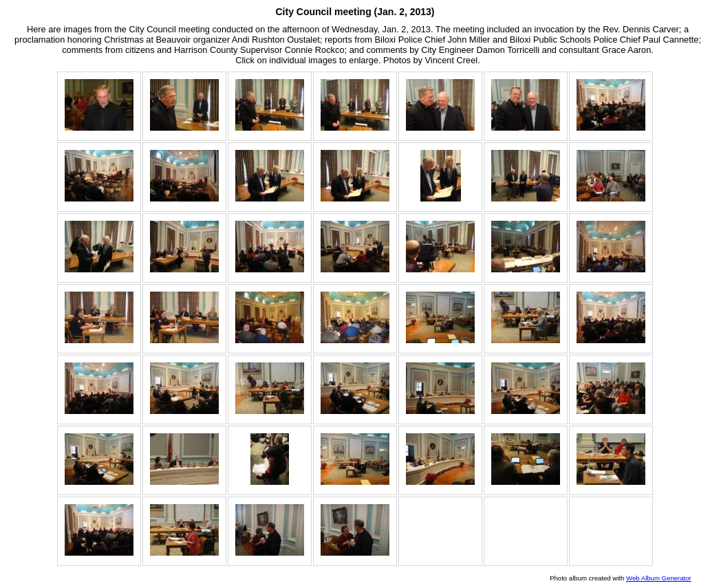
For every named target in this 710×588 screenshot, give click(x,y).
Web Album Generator (659, 578)
